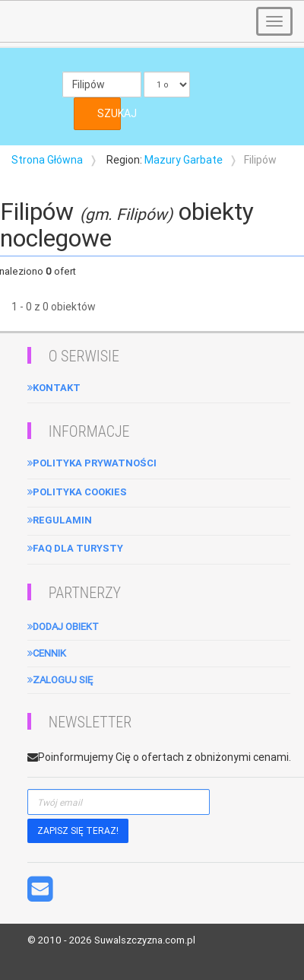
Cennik (47, 653)
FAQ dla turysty (75, 548)
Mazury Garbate (184, 160)
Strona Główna (47, 160)
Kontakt (54, 388)
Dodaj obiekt (63, 627)
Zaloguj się (60, 680)
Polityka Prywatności (92, 463)
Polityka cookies (77, 492)
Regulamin (60, 520)
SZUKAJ (109, 113)
